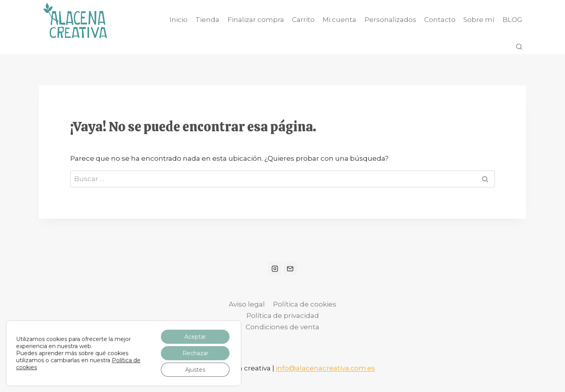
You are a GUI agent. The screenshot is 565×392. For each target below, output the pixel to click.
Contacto (440, 20)
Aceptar (195, 337)
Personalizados (390, 20)
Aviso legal (247, 304)
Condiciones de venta (282, 327)
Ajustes (195, 370)
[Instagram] (275, 269)
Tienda (207, 20)
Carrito (303, 20)
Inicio (179, 20)
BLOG (512, 20)
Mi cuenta (339, 20)
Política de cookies (305, 304)
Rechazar (195, 353)
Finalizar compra (256, 20)
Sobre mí (479, 20)
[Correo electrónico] (290, 269)
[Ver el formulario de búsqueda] (519, 47)
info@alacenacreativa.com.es (325, 368)
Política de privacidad (283, 316)
